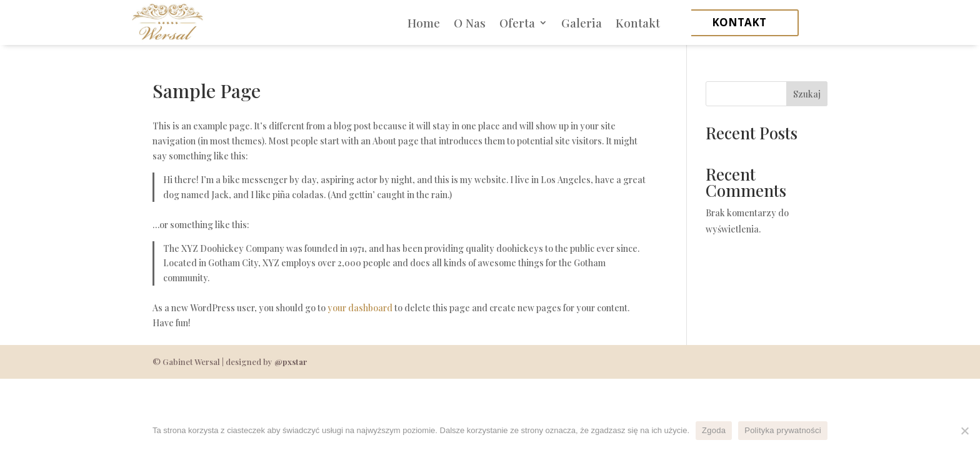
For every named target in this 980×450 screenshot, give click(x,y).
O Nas (470, 22)
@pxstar (291, 362)
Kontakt (638, 22)
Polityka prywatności (783, 430)
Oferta (517, 22)
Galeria (582, 22)
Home (424, 22)
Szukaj (807, 94)
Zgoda (714, 430)
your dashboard (360, 308)
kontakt (739, 22)
